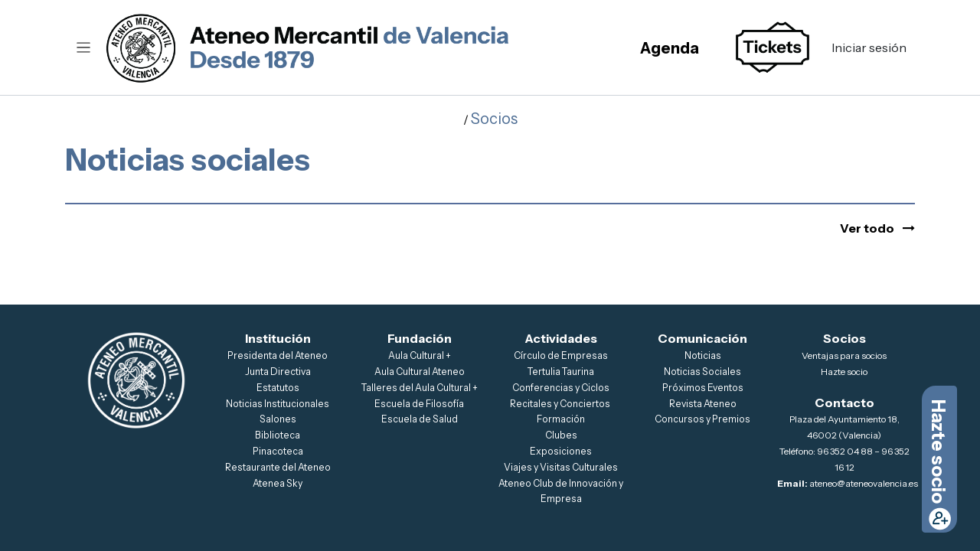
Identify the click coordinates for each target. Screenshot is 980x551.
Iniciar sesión (869, 47)
